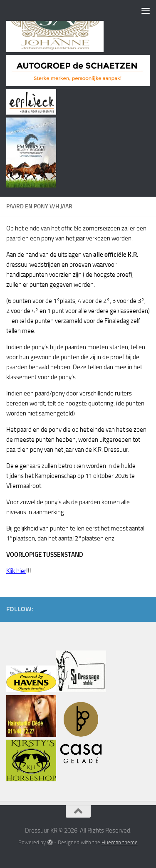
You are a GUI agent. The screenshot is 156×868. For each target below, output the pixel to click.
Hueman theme (120, 842)
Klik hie (15, 571)
